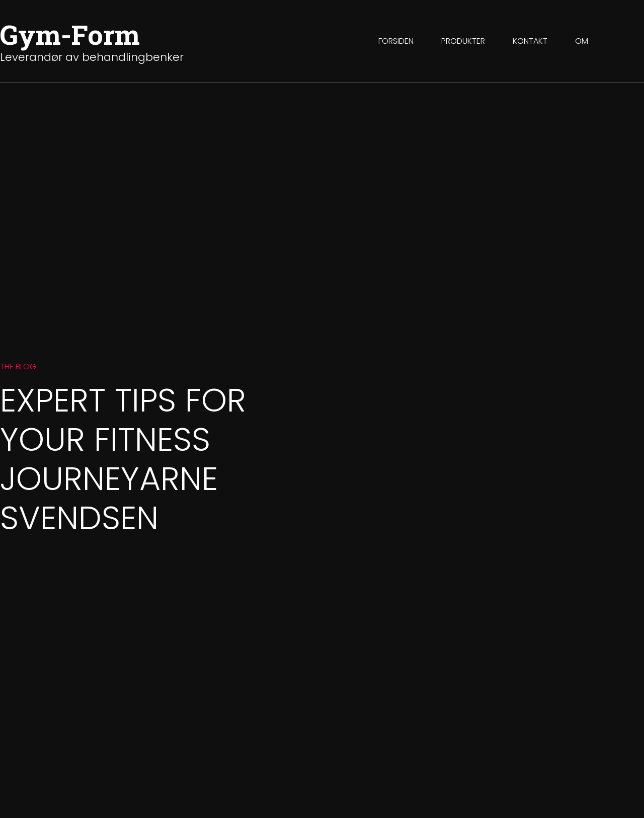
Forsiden (396, 41)
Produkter (463, 41)
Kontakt (530, 41)
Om (582, 41)
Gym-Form (70, 34)
